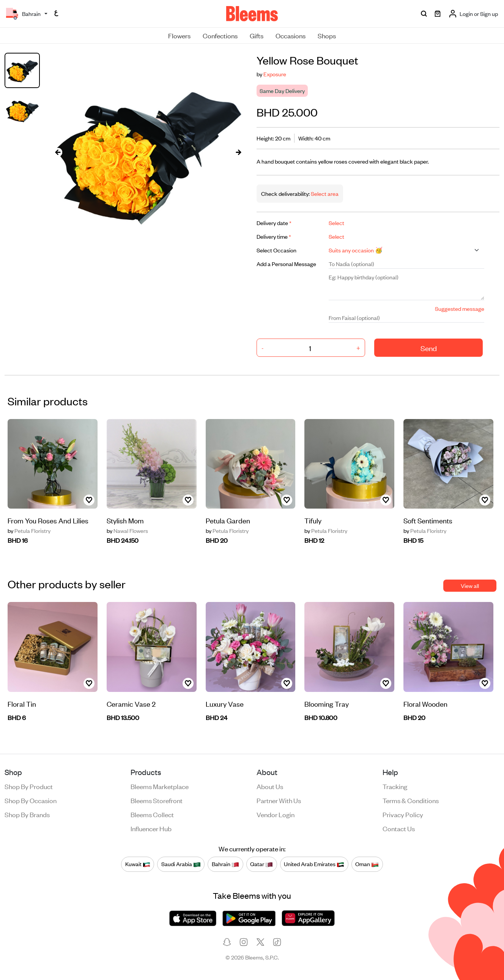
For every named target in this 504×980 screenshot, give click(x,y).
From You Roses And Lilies (48, 520)
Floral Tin (22, 703)
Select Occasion (276, 250)
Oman (367, 864)
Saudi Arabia (181, 864)
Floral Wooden (425, 703)
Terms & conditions (411, 800)
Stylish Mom (125, 520)
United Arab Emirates (314, 864)
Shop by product (29, 786)
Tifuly (313, 520)
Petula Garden (228, 520)
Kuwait (138, 864)
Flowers (179, 35)
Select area (324, 193)
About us (270, 786)
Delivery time (274, 236)
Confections (220, 35)
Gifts (257, 35)
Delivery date (274, 223)
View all (470, 585)
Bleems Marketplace (160, 786)
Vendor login (276, 814)
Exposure (275, 74)
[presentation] (58, 152)
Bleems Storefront (157, 800)
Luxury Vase (225, 703)
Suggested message (460, 308)
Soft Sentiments (428, 520)
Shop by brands (27, 814)
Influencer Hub (151, 828)
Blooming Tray (327, 703)
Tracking (395, 786)
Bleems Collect (152, 814)
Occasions (291, 35)
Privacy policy (403, 814)
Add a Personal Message (286, 264)
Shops (327, 35)
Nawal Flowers (127, 531)
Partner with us (279, 800)
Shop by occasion (31, 800)
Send (429, 348)
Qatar (261, 864)
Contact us (399, 828)
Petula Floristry (29, 531)
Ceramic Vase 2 (131, 703)
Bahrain (225, 864)
